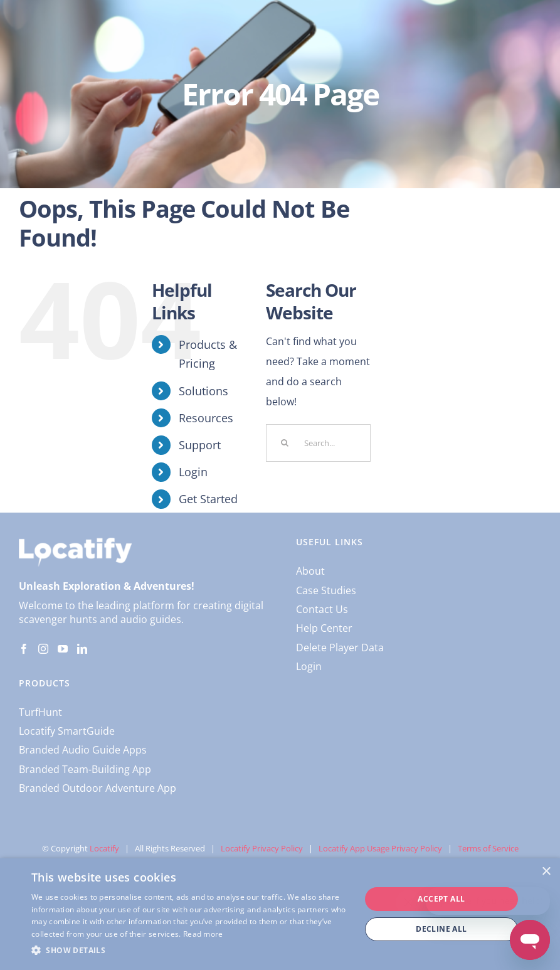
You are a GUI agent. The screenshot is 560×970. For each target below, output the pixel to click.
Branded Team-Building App (85, 769)
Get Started (208, 499)
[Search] (285, 443)
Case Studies (326, 590)
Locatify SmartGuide (67, 731)
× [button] (546, 872)
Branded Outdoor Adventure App (98, 788)
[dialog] (280, 914)
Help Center (324, 628)
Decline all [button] (441, 929)
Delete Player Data (340, 648)
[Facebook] (24, 649)
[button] (191, 951)
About (310, 571)
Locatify (104, 848)
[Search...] (318, 443)
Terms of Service (488, 848)
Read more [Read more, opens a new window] (203, 934)
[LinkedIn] (82, 649)
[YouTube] (63, 649)
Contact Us (322, 609)
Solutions (203, 391)
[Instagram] (43, 649)
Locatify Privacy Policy (262, 848)
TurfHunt (40, 712)
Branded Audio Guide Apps (83, 750)
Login (193, 472)
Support (200, 445)
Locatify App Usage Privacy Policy (380, 848)
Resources (206, 418)
